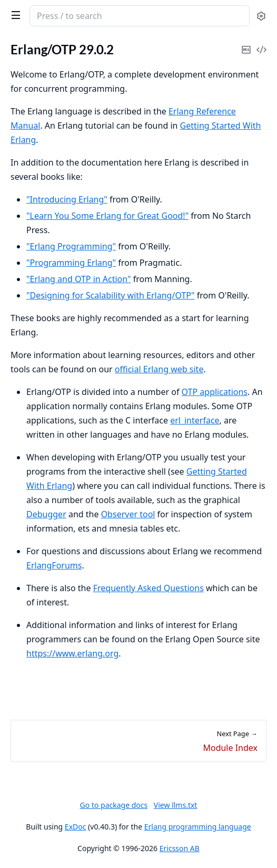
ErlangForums (54, 565)
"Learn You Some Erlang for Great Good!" (107, 216)
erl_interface (195, 420)
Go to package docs (114, 805)
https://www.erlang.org (72, 653)
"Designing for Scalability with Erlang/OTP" (111, 295)
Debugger (46, 514)
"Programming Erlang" (71, 263)
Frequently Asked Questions (149, 588)
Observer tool (128, 514)
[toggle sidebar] (14, 15)
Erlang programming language (198, 827)
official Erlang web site (159, 369)
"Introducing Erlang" (67, 199)
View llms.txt (176, 805)
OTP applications (215, 392)
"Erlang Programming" (71, 246)
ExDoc (76, 827)
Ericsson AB (180, 848)
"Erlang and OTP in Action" (79, 279)
